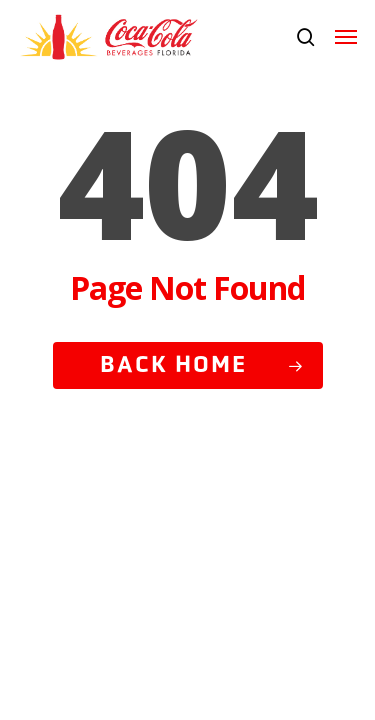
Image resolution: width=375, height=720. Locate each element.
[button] (346, 37)
